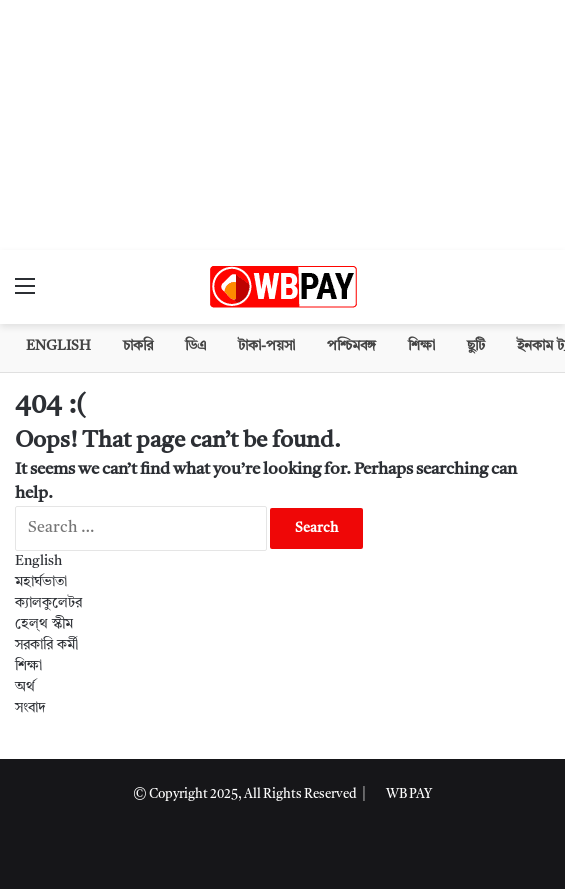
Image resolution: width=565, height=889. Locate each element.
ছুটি (476, 346)
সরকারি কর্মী (46, 645)
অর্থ (25, 687)
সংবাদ (30, 708)
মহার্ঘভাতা (41, 582)
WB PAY (409, 794)
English (58, 346)
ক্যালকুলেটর (48, 603)
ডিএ (195, 346)
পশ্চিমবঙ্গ (351, 346)
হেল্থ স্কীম (44, 624)
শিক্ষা (421, 346)
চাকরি (138, 346)
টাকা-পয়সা (266, 346)
